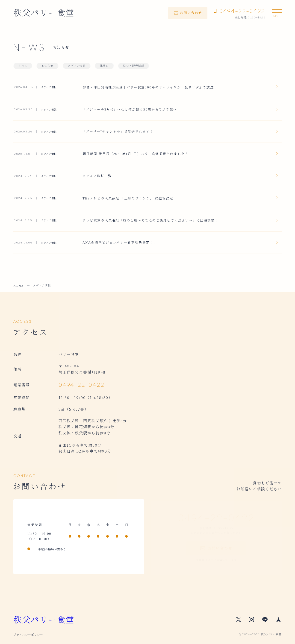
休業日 (104, 66)
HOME (18, 285)
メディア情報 (77, 66)
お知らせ (47, 66)
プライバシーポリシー (28, 634)
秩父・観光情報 (134, 66)
